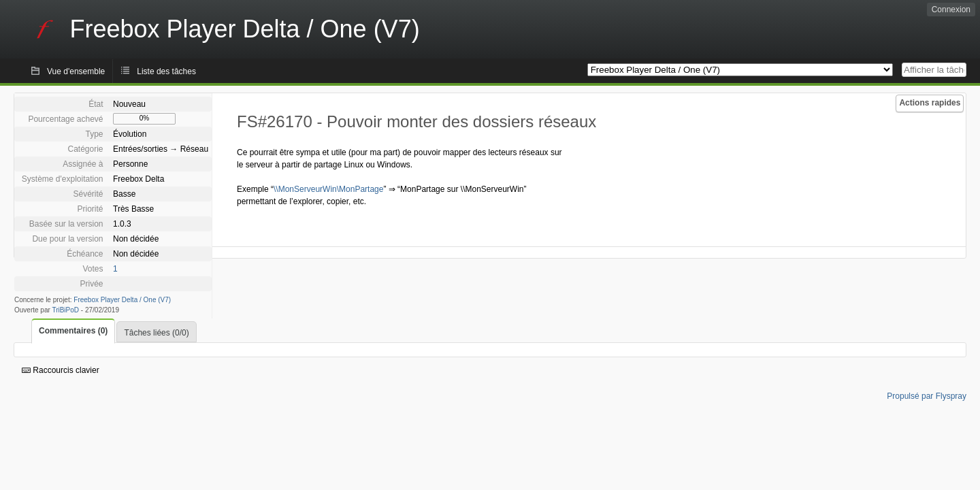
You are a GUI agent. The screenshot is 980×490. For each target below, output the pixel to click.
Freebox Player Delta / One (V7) (122, 300)
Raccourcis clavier (61, 370)
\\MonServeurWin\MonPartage (328, 189)
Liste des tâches (166, 71)
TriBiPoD (65, 310)
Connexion (951, 10)
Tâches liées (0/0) (156, 333)
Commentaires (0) (73, 331)
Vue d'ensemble (76, 71)
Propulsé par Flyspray (927, 396)
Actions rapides (930, 103)
